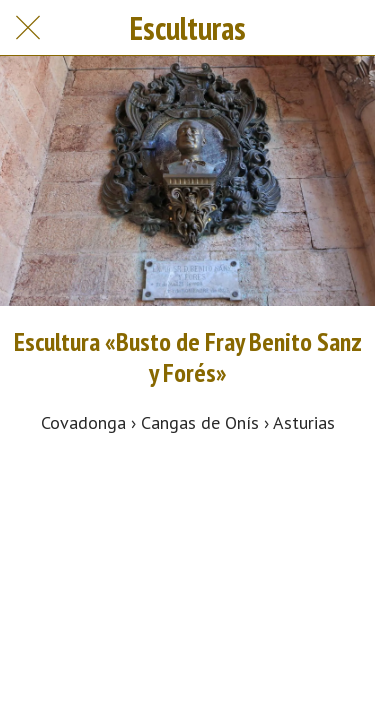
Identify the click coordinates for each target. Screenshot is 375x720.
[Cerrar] (28, 28)
